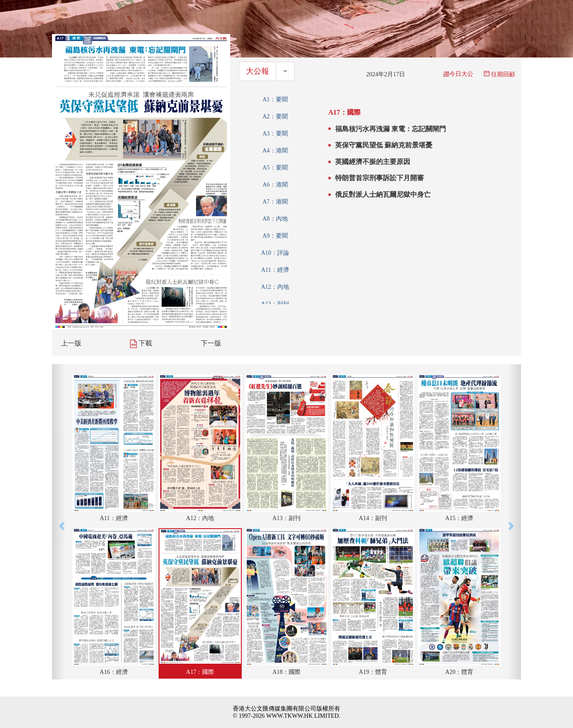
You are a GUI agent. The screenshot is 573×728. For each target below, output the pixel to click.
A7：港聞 (275, 202)
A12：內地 (275, 287)
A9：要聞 (275, 236)
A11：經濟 (275, 270)
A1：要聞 (275, 99)
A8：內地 (275, 219)
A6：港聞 (275, 185)
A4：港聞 (275, 151)
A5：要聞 (275, 168)
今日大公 (458, 74)
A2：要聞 (275, 117)
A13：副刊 (275, 304)
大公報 (258, 71)
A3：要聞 (275, 134)
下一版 (211, 343)
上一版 (71, 343)
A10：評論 (275, 253)
